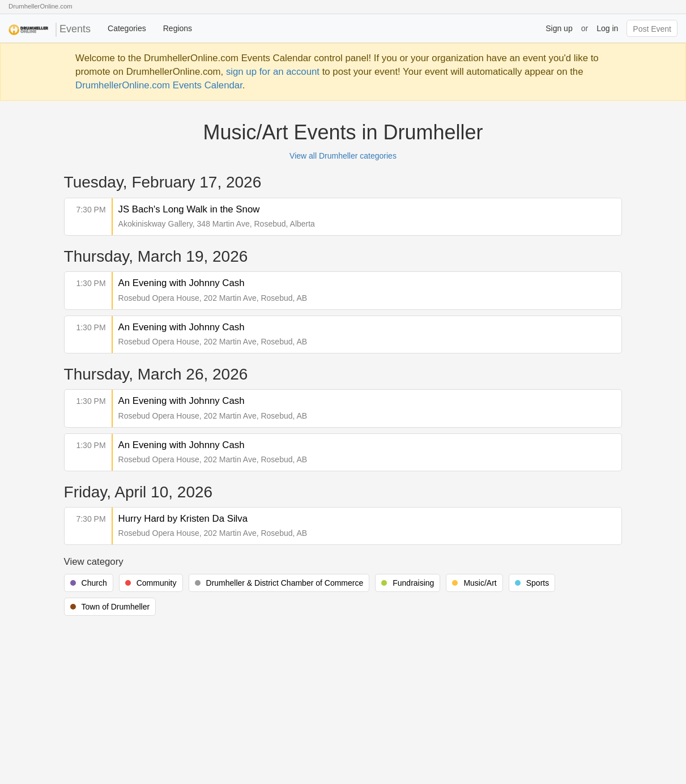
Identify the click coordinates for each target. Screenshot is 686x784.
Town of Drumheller (116, 607)
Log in (607, 28)
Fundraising (413, 583)
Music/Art (480, 583)
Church (94, 583)
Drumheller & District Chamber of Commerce (285, 583)
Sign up (559, 28)
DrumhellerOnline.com (41, 6)
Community (157, 583)
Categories (127, 28)
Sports (538, 583)
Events (50, 30)
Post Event (652, 29)
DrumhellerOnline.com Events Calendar (159, 85)
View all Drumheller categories (343, 156)
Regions (178, 28)
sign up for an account (273, 72)
